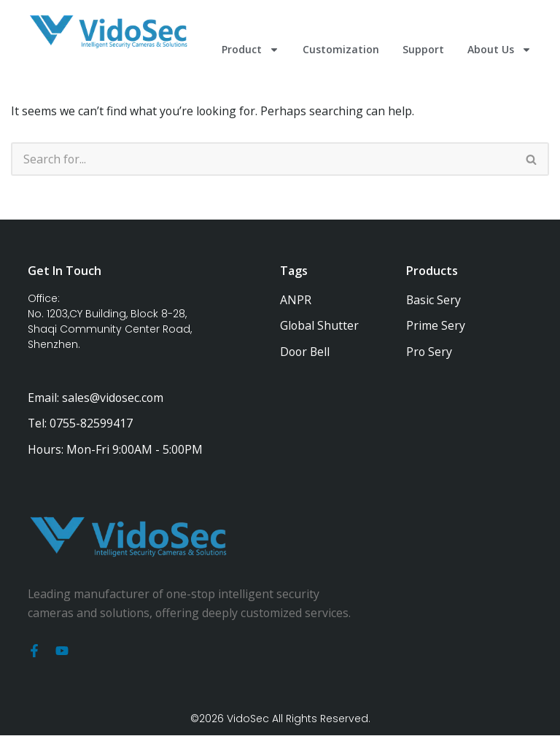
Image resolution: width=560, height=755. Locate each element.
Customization (341, 49)
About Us (499, 50)
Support (423, 49)
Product (250, 50)
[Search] (263, 160)
